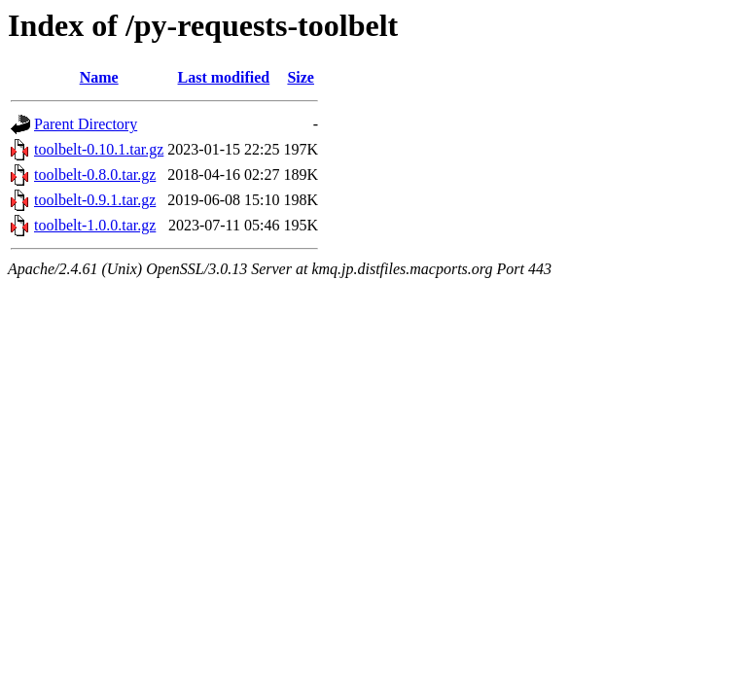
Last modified (224, 77)
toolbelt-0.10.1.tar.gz (99, 149)
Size (301, 77)
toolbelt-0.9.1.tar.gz (95, 200)
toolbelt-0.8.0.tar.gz (95, 175)
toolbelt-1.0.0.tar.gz (95, 225)
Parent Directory (86, 124)
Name (99, 77)
